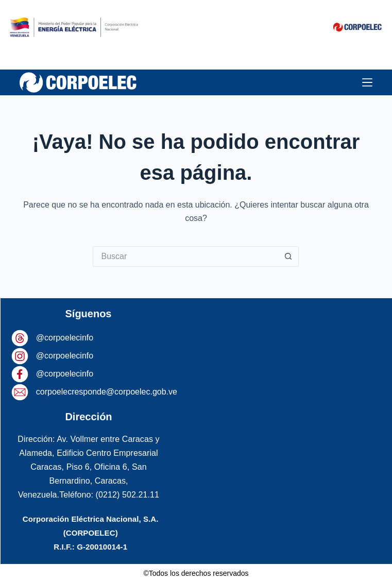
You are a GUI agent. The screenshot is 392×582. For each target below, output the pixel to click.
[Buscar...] (185, 256)
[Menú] (367, 82)
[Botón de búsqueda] (288, 256)
